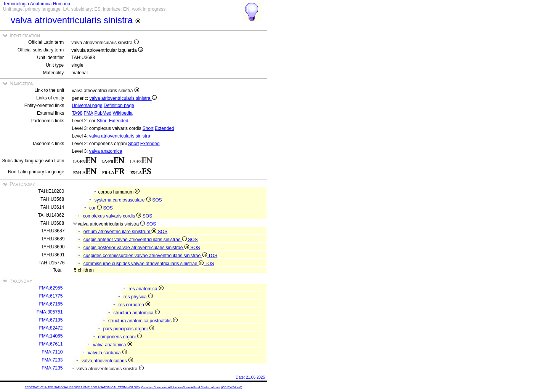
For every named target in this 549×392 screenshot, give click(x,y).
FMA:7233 (52, 360)
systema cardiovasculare (123, 200)
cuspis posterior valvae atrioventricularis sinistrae (137, 248)
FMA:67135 (51, 320)
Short (102, 121)
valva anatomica (106, 151)
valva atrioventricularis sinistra (123, 98)
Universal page (87, 106)
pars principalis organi (128, 329)
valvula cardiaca (107, 353)
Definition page (119, 106)
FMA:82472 (51, 328)
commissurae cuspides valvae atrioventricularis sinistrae (144, 264)
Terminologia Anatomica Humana (37, 4)
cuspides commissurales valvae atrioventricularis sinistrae (146, 256)
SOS (157, 200)
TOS (213, 256)
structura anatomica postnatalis (143, 321)
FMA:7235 (52, 368)
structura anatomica (136, 313)
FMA (89, 113)
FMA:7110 (52, 352)
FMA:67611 (51, 344)
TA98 (77, 113)
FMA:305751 (50, 312)
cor (96, 208)
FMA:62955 (51, 288)
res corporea (134, 305)
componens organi (120, 337)
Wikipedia (123, 113)
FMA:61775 (51, 296)
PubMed (103, 113)
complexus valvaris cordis (112, 216)
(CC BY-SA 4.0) (232, 387)
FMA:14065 (51, 336)
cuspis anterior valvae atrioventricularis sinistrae (136, 240)
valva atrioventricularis (107, 361)
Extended (119, 121)
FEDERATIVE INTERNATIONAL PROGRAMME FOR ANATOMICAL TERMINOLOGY (83, 387)
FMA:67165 (51, 304)
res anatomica (146, 289)
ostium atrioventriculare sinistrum (121, 232)
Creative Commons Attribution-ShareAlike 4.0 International (181, 387)
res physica (138, 297)
